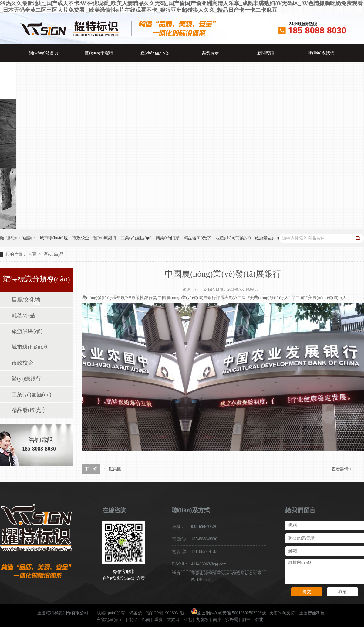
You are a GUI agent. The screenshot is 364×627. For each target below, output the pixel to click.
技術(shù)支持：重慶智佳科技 (297, 613)
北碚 (133, 620)
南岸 (217, 620)
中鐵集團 (113, 469)
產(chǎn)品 (54, 254)
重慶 (158, 620)
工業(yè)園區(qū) (31, 394)
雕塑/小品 (23, 315)
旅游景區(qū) (27, 331)
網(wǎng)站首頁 (44, 53)
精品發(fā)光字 (29, 410)
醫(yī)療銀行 (26, 379)
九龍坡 (202, 620)
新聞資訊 (266, 53)
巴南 (146, 620)
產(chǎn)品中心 (155, 53)
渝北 (259, 620)
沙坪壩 (232, 620)
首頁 (33, 254)
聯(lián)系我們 (321, 53)
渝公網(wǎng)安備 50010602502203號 (229, 613)
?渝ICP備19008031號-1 (167, 613)
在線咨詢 (114, 510)
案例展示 (210, 53)
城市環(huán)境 (30, 347)
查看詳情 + (342, 469)
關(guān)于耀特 (99, 53)
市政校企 (22, 363)
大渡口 (173, 620)
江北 (188, 620)
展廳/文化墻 (26, 300)
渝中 (246, 620)
